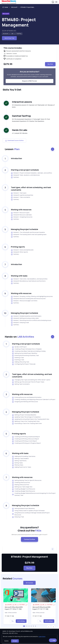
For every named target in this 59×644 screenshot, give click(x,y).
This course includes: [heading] (13, 48)
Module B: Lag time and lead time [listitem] (22, 195)
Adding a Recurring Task (21, 362)
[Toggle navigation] (56, 2)
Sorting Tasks (17, 463)
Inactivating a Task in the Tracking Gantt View (27, 424)
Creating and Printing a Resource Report (26, 439)
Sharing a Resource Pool (21, 485)
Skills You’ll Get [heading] (12, 90)
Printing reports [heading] (18, 247)
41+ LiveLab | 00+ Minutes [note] (20, 133)
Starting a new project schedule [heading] (25, 170)
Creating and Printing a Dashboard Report (26, 437)
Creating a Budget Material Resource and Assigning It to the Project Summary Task (34, 494)
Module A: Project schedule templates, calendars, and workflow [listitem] (31, 173)
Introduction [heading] (16, 158)
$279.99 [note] (29, 563)
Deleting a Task (18, 358)
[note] (6, 34)
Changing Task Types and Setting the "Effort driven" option (31, 380)
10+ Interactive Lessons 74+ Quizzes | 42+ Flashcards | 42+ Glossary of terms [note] (33, 106)
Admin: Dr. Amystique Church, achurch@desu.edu (18, 631)
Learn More (42, 636)
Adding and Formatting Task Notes (24, 456)
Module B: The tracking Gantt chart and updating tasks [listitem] (29, 235)
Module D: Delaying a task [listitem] (20, 323)
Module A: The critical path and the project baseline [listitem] (28, 232)
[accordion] (30, 549)
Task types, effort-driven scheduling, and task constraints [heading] (31, 189)
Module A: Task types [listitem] (19, 193)
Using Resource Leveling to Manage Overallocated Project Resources (31, 514)
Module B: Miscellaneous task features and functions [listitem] (28, 281)
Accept (15, 641)
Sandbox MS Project (19, 347)
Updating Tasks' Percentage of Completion (26, 417)
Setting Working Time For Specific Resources (27, 480)
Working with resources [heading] (21, 210)
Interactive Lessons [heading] (22, 102)
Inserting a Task (18, 360)
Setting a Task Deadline (20, 459)
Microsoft (14, 7)
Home (5, 7)
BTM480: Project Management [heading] (19, 22)
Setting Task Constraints (21, 384)
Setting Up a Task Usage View (22, 487)
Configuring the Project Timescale (24, 364)
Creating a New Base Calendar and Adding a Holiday (29, 351)
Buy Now (50, 64)
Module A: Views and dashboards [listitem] (22, 250)
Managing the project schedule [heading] (24, 229)
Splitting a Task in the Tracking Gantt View (26, 421)
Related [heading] (13, 579)
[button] (24, 626)
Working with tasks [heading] (19, 276)
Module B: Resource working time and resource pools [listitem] (28, 299)
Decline (6, 641)
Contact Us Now (29, 539)
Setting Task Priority (19, 461)
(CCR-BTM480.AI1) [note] (9, 31)
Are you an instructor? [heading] (30, 72)
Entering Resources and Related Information (27, 397)
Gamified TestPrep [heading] (21, 116)
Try (12, 621)
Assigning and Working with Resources (25, 402)
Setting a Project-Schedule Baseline (24, 415)
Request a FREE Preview (29, 81)
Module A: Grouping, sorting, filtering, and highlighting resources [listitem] (32, 297)
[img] (16, 595)
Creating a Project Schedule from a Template (27, 349)
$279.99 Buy (21, 621)
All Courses (29, 583)
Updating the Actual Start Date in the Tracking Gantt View (31, 419)
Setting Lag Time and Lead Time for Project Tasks (28, 382)
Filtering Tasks (18, 465)
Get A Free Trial (9, 38)
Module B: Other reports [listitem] (19, 252)
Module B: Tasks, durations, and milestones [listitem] (25, 175)
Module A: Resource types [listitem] (20, 213)
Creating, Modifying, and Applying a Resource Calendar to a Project (34, 400)
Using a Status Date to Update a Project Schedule (28, 511)
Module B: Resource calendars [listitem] (21, 215)
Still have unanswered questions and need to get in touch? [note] (29, 535)
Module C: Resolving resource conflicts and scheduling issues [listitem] (31, 320)
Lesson (12, 149)
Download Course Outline (14, 140)
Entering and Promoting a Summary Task (25, 356)
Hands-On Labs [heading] (20, 130)
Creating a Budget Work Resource (24, 491)
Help (53, 640)
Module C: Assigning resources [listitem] (22, 217)
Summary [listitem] (15, 177)
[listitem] (26, 7)
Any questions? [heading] (30, 529)
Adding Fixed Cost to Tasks (22, 467)
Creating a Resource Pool (21, 483)
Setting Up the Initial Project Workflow (25, 353)
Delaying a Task (18, 517)
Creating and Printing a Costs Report (24, 441)
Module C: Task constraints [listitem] (21, 197)
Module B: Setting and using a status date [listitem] (25, 318)
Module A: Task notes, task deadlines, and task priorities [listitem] (29, 279)
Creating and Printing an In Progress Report (26, 443)
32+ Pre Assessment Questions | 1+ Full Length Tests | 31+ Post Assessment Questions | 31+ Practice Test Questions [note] (31, 120)
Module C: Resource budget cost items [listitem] (24, 301)
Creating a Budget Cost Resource (24, 489)
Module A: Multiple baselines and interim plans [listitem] (26, 316)
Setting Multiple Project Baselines (23, 509)
